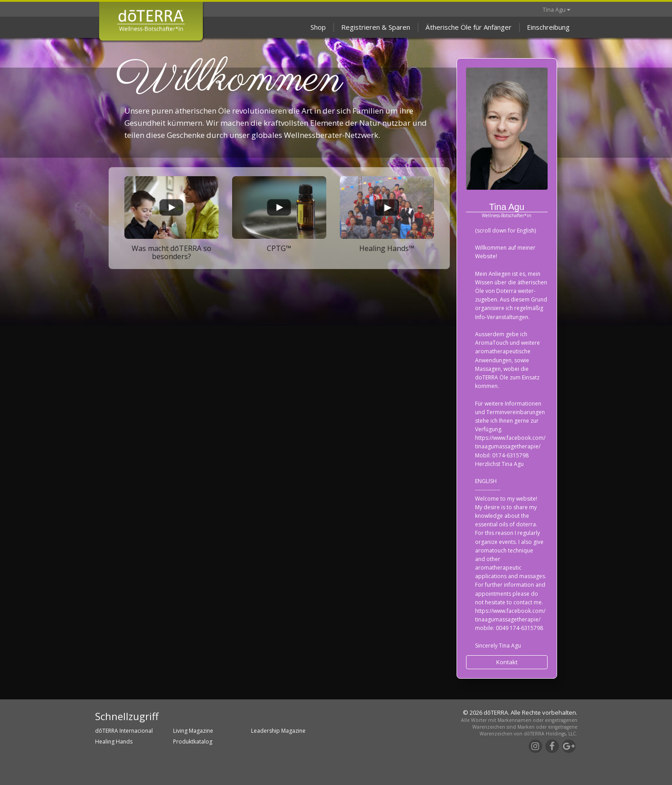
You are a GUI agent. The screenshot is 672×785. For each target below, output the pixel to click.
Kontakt (507, 662)
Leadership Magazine (278, 731)
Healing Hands (114, 742)
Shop (318, 27)
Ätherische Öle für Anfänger (469, 27)
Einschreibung (548, 27)
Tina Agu (556, 9)
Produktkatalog (193, 742)
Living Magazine (193, 731)
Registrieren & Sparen (376, 27)
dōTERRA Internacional (124, 731)
